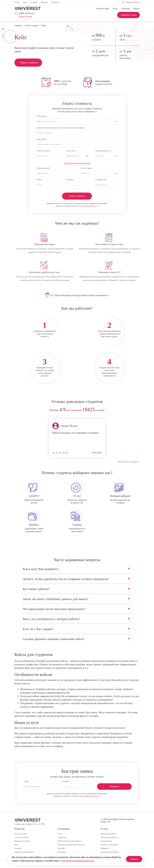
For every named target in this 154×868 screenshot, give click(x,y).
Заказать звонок (25, 16)
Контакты (55, 2)
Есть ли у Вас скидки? (38, 629)
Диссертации (106, 841)
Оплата (136, 8)
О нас (115, 8)
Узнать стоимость (29, 63)
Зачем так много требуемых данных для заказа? (55, 599)
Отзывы (34, 2)
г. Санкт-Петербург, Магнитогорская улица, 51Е (117, 820)
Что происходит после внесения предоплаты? (54, 609)
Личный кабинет (132, 2)
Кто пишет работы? (36, 589)
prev (17, 410)
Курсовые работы (108, 834)
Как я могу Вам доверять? (41, 569)
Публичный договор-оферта (69, 841)
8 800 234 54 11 (27, 13)
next (137, 410)
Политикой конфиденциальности (88, 861)
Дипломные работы (109, 837)
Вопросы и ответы (22, 841)
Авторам (44, 2)
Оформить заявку (129, 15)
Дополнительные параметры (77, 163)
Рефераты (105, 848)
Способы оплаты (22, 837)
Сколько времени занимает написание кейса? (54, 639)
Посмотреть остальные (128, 462)
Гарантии (125, 8)
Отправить (114, 786)
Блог (25, 2)
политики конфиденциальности (88, 206)
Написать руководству (24, 852)
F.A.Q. (17, 2)
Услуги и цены (102, 8)
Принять (133, 859)
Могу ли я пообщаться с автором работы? (51, 619)
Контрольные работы (110, 852)
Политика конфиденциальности (71, 845)
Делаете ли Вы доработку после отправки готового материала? (66, 579)
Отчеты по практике (109, 845)
